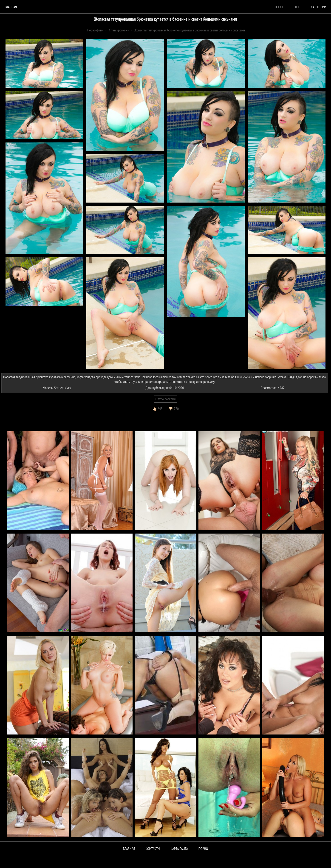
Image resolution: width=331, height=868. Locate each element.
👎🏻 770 (174, 409)
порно (280, 7)
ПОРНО (203, 849)
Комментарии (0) (15, 416)
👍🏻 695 (157, 409)
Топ (297, 7)
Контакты (153, 849)
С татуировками (165, 399)
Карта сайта (179, 849)
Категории (318, 7)
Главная (11, 7)
